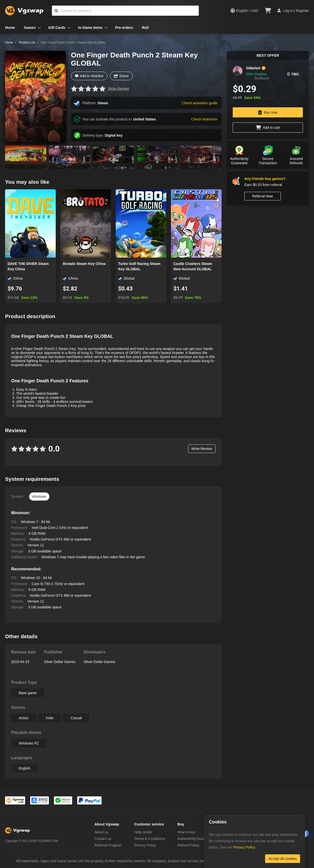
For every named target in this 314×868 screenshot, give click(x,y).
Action (24, 718)
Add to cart (268, 128)
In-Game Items (90, 28)
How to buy (186, 832)
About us (101, 832)
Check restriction (204, 119)
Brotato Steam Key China (84, 264)
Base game (28, 693)
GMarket (253, 68)
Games (30, 28)
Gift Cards (57, 28)
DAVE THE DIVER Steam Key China (28, 266)
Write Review (119, 89)
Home (10, 28)
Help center (143, 832)
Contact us (103, 839)
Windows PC (29, 743)
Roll (145, 28)
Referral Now (263, 196)
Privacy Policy (145, 845)
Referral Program (108, 845)
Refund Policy (188, 845)
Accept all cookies (283, 859)
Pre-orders (124, 28)
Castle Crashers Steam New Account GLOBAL (193, 266)
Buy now (268, 112)
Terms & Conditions (150, 839)
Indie (50, 718)
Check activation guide (200, 103)
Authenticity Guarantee (195, 839)
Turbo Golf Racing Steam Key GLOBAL (139, 266)
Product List (27, 43)
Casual (76, 718)
